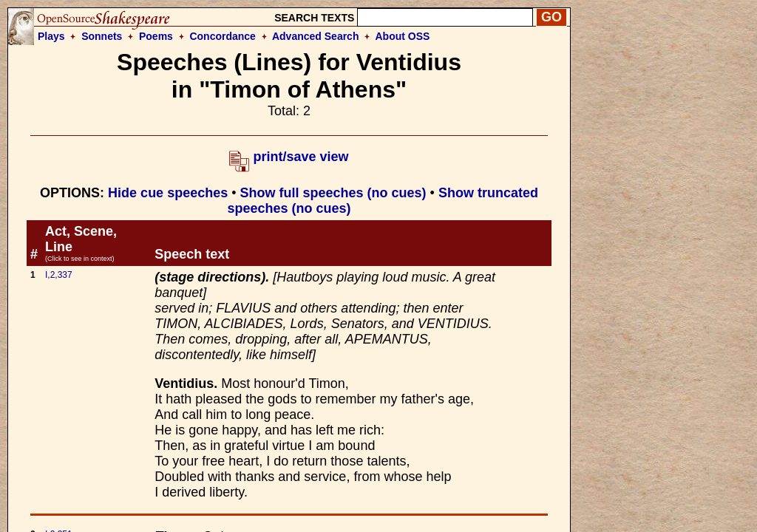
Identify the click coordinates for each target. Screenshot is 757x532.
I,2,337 (59, 275)
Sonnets (102, 36)
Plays (51, 36)
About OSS (403, 36)
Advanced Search (316, 36)
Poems (156, 36)
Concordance (222, 36)
